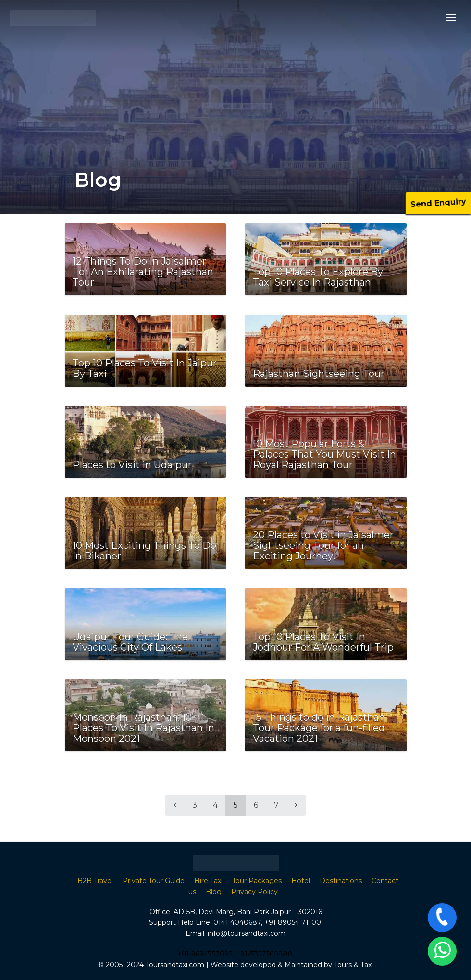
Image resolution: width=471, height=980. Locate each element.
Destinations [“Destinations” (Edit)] (341, 881)
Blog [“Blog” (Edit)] (214, 892)
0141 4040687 (237, 922)
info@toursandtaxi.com (247, 933)
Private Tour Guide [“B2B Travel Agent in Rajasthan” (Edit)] (154, 881)
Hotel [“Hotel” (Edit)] (301, 881)
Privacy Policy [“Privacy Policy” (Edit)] (254, 892)
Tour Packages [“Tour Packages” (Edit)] (257, 881)
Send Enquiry (438, 203)
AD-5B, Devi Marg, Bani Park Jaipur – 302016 (248, 912)
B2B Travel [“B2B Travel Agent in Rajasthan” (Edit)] (95, 881)
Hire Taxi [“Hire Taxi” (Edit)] (208, 881)
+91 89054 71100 (293, 922)
